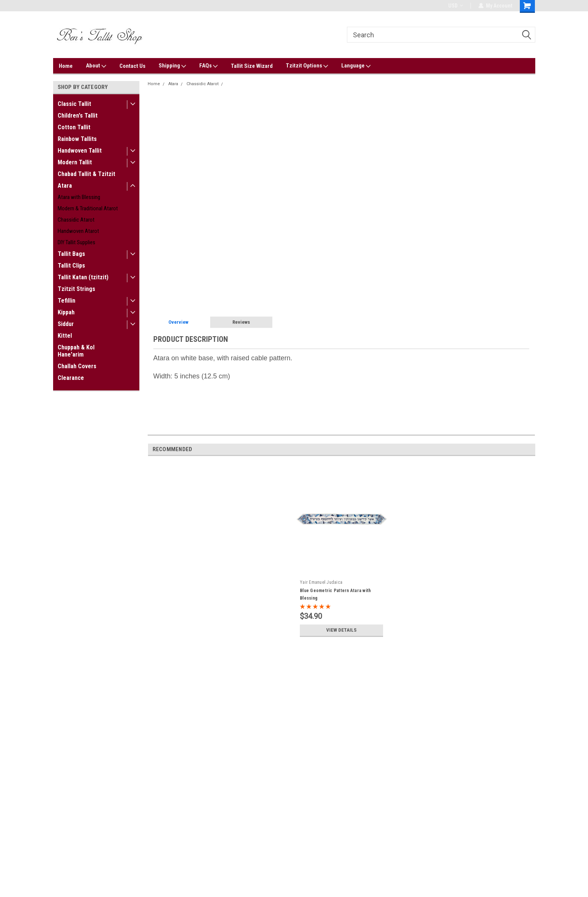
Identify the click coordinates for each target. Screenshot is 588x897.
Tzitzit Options (307, 66)
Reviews (241, 322)
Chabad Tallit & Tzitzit (86, 174)
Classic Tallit (74, 104)
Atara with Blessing (79, 197)
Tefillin (66, 301)
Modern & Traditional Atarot (88, 208)
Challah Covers (77, 366)
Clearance (71, 378)
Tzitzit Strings (76, 289)
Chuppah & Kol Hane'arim (76, 351)
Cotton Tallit (74, 127)
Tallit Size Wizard (252, 66)
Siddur (66, 324)
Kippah (66, 312)
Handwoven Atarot (78, 231)
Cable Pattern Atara (246, 84)
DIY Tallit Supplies (76, 242)
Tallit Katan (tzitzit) (83, 277)
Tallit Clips (71, 266)
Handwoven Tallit (80, 151)
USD (456, 6)
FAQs (208, 66)
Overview (178, 322)
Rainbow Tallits (77, 139)
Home (66, 66)
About (96, 66)
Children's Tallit (78, 116)
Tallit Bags (71, 254)
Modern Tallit (75, 162)
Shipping (172, 66)
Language (356, 66)
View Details (342, 630)
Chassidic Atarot (76, 220)
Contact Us (132, 66)
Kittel (65, 336)
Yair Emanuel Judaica (321, 582)
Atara (65, 186)
